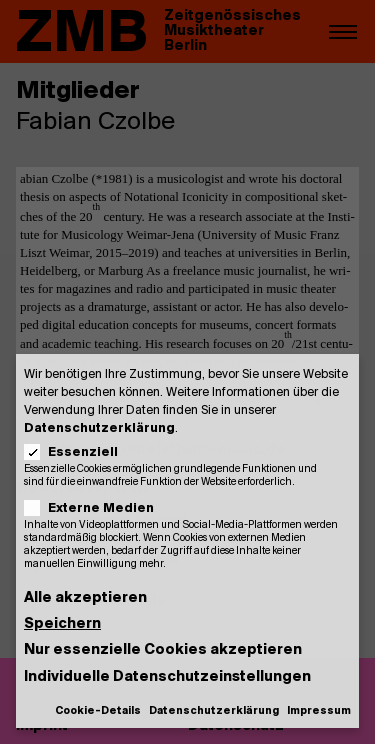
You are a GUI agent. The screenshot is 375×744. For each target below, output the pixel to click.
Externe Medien (95, 508)
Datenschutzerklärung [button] (214, 711)
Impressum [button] (319, 711)
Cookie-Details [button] (98, 711)
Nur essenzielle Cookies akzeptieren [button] (163, 650)
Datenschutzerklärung (99, 428)
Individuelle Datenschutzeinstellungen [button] (167, 677)
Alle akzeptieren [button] (85, 598)
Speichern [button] (62, 624)
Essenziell (77, 452)
